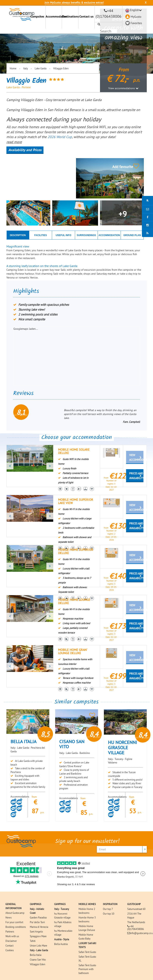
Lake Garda (41, 68)
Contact (9, 946)
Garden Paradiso (38, 917)
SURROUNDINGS (86, 235)
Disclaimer (11, 941)
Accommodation (54, 16)
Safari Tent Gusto (87, 952)
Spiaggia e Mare (38, 936)
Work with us (12, 936)
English (134, 10)
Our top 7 (108, 909)
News (8, 917)
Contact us (86, 16)
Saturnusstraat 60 (136, 909)
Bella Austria (61, 944)
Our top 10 (109, 914)
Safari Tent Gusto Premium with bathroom (87, 969)
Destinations (70, 16)
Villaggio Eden (61, 68)
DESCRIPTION (18, 235)
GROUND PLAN (132, 235)
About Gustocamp (15, 913)
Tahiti (33, 941)
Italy (26, 68)
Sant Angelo (36, 932)
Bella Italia (36, 955)
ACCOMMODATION (109, 235)
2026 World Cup (60, 137)
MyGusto (136, 17)
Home (13, 68)
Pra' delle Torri (37, 922)
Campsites (37, 16)
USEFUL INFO (64, 235)
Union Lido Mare (38, 946)
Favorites (136, 23)
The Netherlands (136, 922)
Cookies (10, 950)
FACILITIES (41, 235)
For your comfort (14, 922)
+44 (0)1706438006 (136, 928)
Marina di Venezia (39, 927)
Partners (10, 932)
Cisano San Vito (38, 960)
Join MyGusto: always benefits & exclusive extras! (74, 3)
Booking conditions (16, 927)
